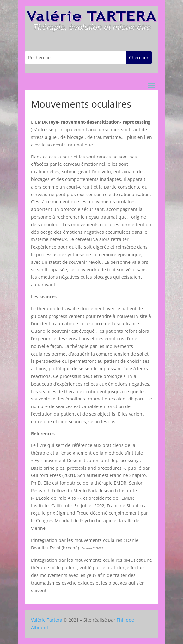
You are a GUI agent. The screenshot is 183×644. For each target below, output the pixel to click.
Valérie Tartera (47, 620)
